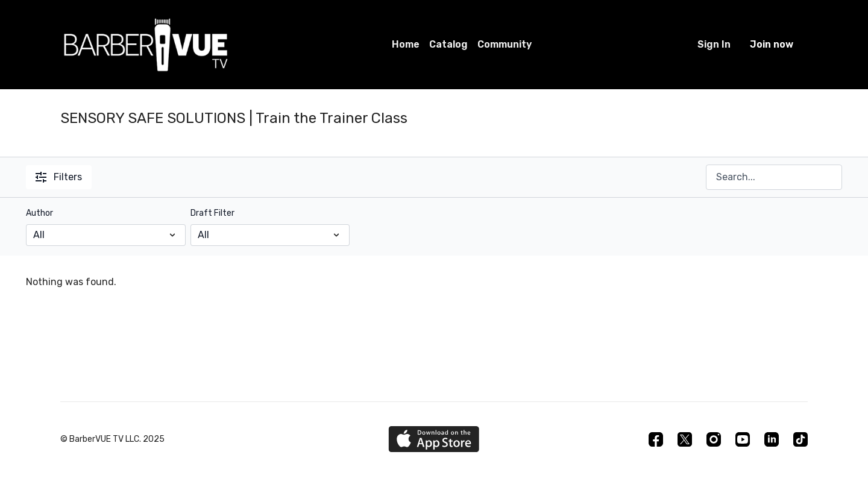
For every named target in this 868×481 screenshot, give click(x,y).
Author (39, 213)
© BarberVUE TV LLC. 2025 (112, 439)
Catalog (448, 44)
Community (505, 44)
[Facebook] (656, 439)
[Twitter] (685, 439)
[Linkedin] (772, 439)
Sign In (714, 44)
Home (406, 44)
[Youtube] (743, 439)
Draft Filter (212, 213)
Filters (59, 177)
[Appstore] (434, 439)
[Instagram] (714, 439)
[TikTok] (800, 439)
